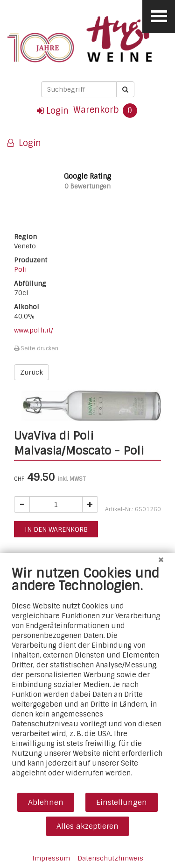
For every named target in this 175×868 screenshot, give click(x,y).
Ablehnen (46, 802)
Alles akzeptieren (87, 826)
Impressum (51, 858)
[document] (87, 679)
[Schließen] (161, 560)
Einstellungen (122, 802)
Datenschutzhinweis (110, 858)
